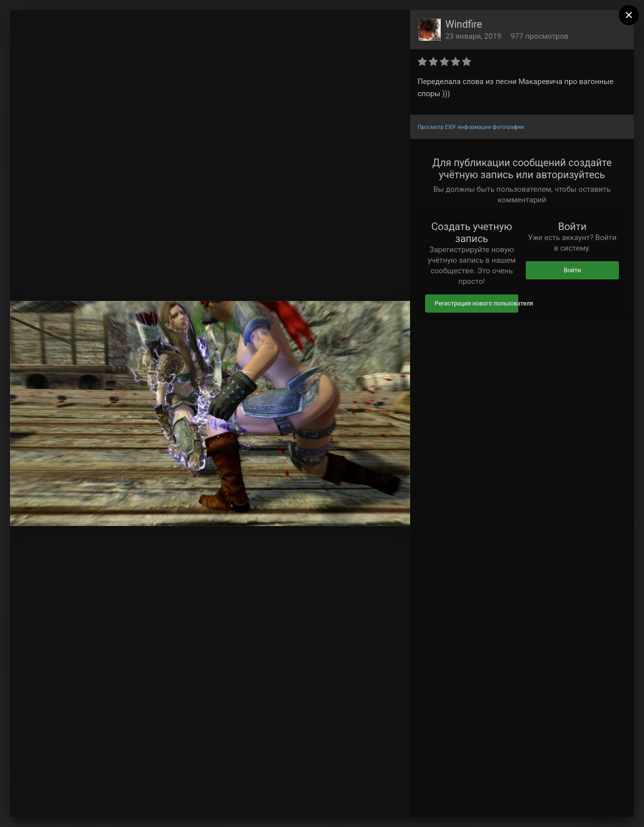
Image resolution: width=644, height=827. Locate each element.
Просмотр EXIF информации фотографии (471, 127)
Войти (572, 270)
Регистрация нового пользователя (476, 304)
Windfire (464, 24)
